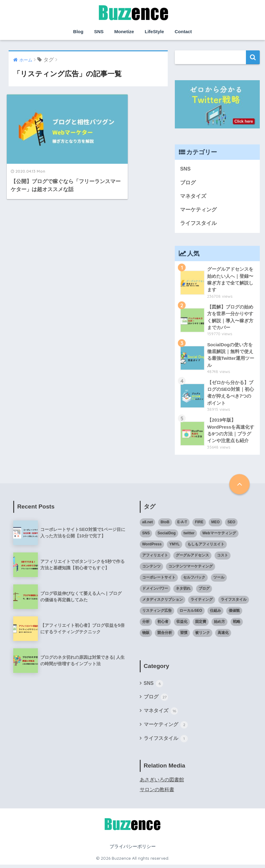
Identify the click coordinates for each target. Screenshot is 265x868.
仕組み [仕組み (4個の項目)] (215, 613)
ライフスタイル (198, 224)
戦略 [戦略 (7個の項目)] (237, 624)
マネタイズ (193, 196)
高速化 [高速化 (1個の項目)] (223, 635)
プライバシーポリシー (133, 850)
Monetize (124, 31)
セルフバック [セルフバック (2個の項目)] (194, 580)
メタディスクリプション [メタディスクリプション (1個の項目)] (163, 602)
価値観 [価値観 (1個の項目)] (234, 613)
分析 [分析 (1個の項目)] (146, 624)
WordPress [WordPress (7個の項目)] (152, 547)
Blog (78, 31)
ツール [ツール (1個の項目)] (219, 580)
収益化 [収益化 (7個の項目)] (182, 624)
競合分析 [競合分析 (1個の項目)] (165, 635)
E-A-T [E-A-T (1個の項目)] (182, 525)
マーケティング (198, 210)
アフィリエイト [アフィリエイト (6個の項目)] (155, 558)
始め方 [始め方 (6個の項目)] (219, 624)
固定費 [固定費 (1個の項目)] (201, 624)
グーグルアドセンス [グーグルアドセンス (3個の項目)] (192, 558)
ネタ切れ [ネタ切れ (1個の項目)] (183, 591)
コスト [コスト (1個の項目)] (223, 558)
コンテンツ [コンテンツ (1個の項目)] (151, 569)
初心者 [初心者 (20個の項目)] (163, 624)
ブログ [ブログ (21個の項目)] (204, 591)
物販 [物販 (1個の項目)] (146, 635)
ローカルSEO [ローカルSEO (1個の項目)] (191, 613)
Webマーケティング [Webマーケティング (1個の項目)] (219, 536)
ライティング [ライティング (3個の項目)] (202, 602)
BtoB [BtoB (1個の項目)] (165, 525)
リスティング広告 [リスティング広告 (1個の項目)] (157, 613)
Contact (183, 31)
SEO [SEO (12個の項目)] (231, 525)
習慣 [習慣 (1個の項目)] (184, 635)
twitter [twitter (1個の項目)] (189, 536)
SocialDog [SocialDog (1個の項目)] (167, 536)
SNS (99, 31)
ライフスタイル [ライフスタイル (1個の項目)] (234, 602)
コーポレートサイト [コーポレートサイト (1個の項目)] (159, 580)
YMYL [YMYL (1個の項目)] (174, 547)
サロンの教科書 (157, 793)
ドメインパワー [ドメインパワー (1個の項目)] (155, 591)
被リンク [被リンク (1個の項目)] (203, 635)
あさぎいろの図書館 (162, 783)
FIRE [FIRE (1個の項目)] (199, 525)
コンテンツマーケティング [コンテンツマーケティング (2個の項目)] (191, 569)
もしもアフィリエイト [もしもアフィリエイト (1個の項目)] (206, 547)
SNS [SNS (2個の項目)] (146, 536)
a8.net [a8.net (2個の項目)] (148, 525)
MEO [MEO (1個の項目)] (215, 525)
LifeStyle (154, 31)
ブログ (188, 183)
